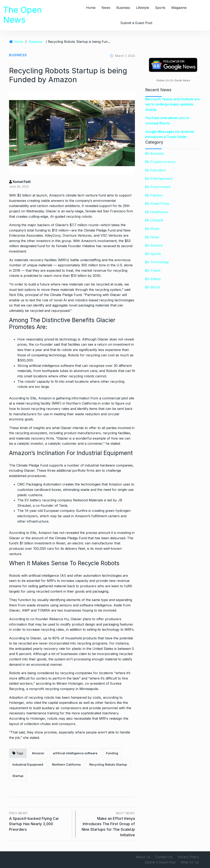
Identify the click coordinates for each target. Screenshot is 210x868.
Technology (160, 262)
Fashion (157, 195)
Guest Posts (160, 204)
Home (91, 8)
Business (123, 8)
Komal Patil (20, 182)
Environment (160, 187)
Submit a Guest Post (136, 23)
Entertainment (161, 179)
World (155, 287)
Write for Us (190, 862)
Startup (18, 776)
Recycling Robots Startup (108, 764)
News (106, 8)
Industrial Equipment (28, 764)
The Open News (22, 15)
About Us (143, 857)
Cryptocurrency (163, 162)
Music (155, 229)
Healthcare (159, 212)
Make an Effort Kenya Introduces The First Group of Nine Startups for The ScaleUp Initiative (107, 824)
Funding (112, 753)
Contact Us (164, 857)
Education (158, 170)
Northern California (66, 764)
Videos (156, 279)
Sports (160, 8)
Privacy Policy (188, 857)
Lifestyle (143, 8)
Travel (155, 270)
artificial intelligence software (75, 753)
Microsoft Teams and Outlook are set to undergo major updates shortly (172, 104)
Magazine (179, 8)
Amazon (38, 753)
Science (157, 245)
